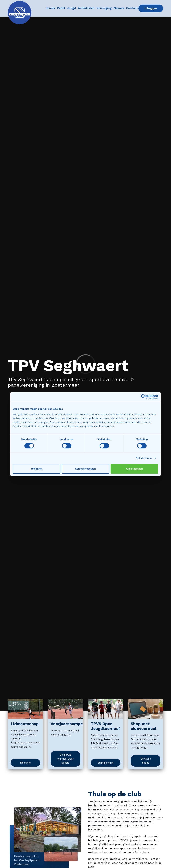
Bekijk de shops (146, 761)
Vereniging (104, 8)
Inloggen (154, 8)
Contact (132, 8)
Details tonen (144, 458)
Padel (61, 8)
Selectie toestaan (86, 469)
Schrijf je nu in (106, 763)
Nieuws (119, 8)
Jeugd (72, 8)
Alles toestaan (134, 469)
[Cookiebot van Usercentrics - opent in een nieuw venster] (144, 397)
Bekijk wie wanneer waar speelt (66, 759)
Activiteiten (87, 8)
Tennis (51, 8)
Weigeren (37, 469)
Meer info (25, 763)
